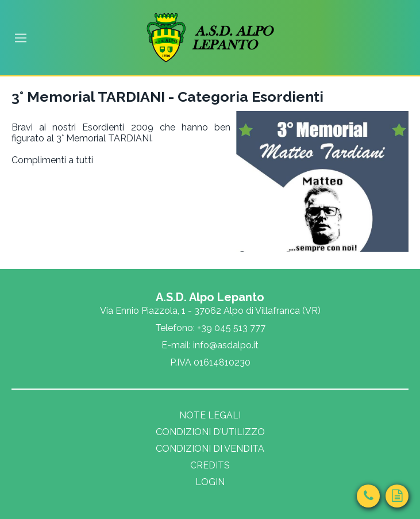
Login (210, 482)
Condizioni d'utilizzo (210, 432)
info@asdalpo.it (226, 345)
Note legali (210, 415)
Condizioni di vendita (210, 449)
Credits (210, 465)
